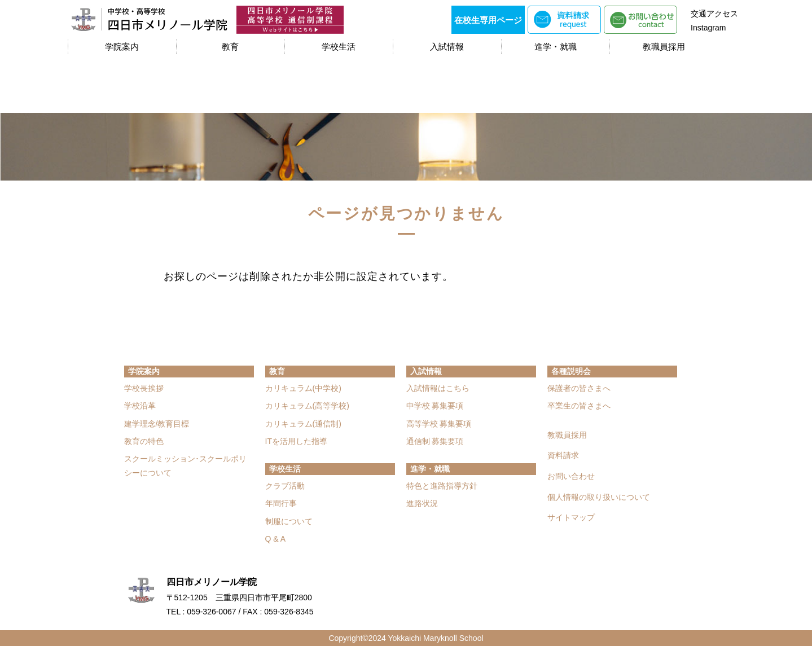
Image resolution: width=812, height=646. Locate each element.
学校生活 (339, 47)
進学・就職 (556, 47)
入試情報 (447, 47)
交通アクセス (714, 14)
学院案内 (122, 47)
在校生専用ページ (488, 20)
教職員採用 (664, 47)
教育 (230, 47)
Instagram (708, 28)
